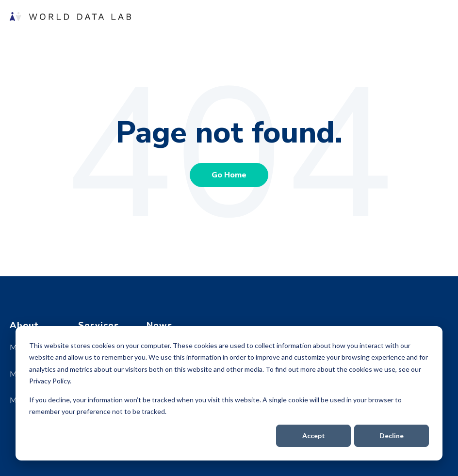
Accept (314, 436)
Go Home (229, 175)
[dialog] (229, 393)
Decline (392, 436)
